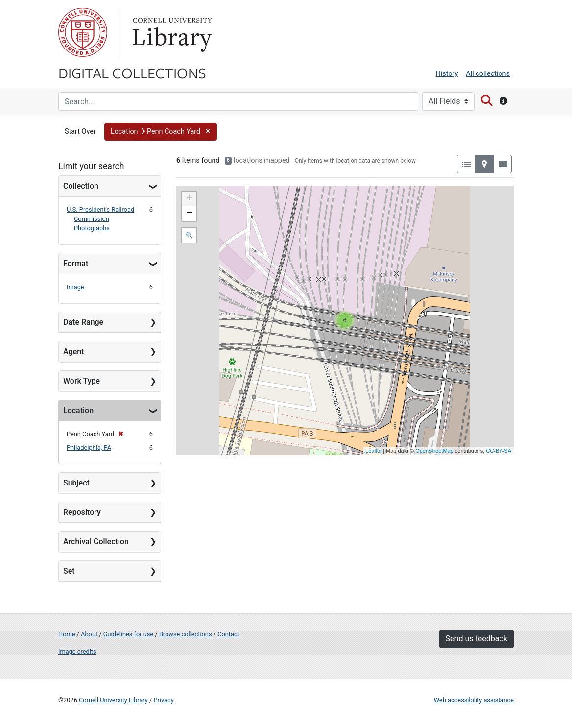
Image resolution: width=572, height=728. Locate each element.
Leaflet (373, 451)
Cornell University (83, 32)
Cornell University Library (113, 700)
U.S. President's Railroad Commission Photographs (100, 219)
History (447, 74)
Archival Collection (96, 542)
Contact (228, 634)
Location (78, 410)
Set (69, 571)
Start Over (80, 132)
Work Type (82, 381)
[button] (161, 132)
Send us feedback (477, 639)
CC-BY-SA (499, 451)
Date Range (83, 322)
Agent (73, 352)
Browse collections (186, 634)
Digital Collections (132, 73)
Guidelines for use (128, 634)
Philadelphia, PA (89, 448)
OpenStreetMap (434, 451)
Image (75, 287)
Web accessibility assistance (474, 700)
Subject (76, 483)
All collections (488, 74)
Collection (81, 186)
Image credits (77, 651)
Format (76, 263)
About (89, 634)
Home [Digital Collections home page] (67, 634)
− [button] (189, 214)
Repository (82, 512)
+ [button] (189, 199)
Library (171, 32)
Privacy (163, 700)
